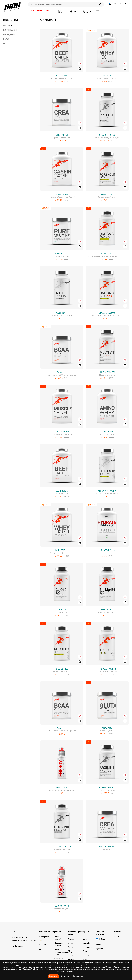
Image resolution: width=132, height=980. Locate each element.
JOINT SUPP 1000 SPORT (107, 491)
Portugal (86, 955)
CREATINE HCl (62, 135)
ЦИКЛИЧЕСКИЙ (10, 30)
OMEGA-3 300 (107, 254)
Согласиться (53, 976)
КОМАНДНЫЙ (9, 35)
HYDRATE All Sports (107, 550)
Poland (85, 951)
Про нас (42, 945)
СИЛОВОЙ (7, 25)
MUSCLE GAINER (62, 432)
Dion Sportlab (44, 937)
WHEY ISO (107, 76)
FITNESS (7, 44)
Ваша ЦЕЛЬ (59, 11)
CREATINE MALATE (107, 847)
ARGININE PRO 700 (107, 787)
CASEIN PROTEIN (62, 194)
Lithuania (86, 943)
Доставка (43, 949)
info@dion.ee (17, 946)
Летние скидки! (58, 938)
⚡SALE (42, 941)
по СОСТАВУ (87, 11)
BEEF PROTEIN (62, 491)
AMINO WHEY (107, 432)
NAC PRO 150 (62, 313)
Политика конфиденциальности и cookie (60, 952)
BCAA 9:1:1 (62, 728)
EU (69, 951)
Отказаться (65, 976)
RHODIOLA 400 (62, 669)
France (70, 955)
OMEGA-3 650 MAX (107, 313)
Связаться (59, 959)
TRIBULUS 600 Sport (107, 669)
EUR (115, 937)
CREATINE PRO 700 (107, 135)
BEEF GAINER (62, 76)
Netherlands (87, 947)
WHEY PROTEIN (62, 550)
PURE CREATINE (62, 254)
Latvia (85, 939)
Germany (71, 959)
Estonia (70, 947)
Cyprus (70, 943)
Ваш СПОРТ (73, 11)
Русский (99, 949)
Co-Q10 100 (62, 609)
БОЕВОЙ (7, 39)
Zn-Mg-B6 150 (107, 609)
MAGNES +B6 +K (62, 906)
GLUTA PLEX (107, 728)
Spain (85, 959)
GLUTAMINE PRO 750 (62, 847)
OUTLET (50, 10)
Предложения (36, 10)
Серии (99, 10)
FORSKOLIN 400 (107, 194)
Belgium (71, 939)
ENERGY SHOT (62, 787)
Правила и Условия (59, 944)
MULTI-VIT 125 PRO (107, 372)
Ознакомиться (78, 976)
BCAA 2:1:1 (62, 372)
